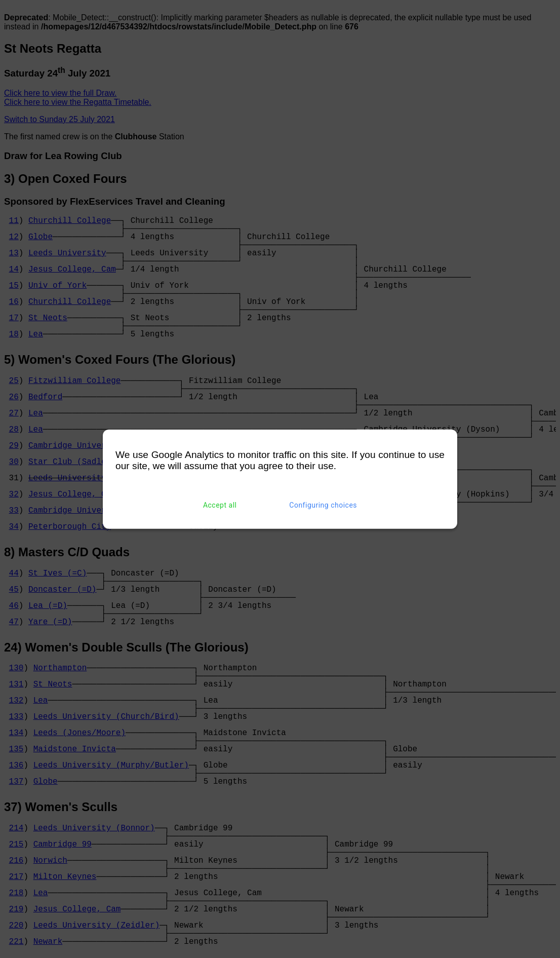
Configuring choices (323, 505)
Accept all (220, 505)
